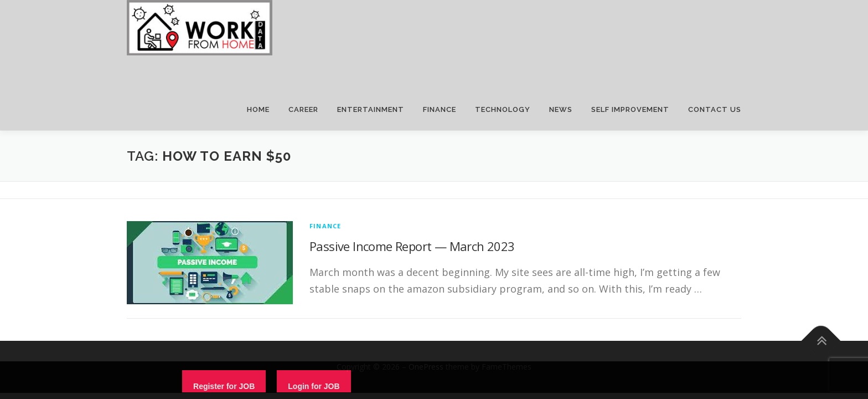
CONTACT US (715, 109)
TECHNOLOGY (503, 109)
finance (325, 226)
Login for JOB (314, 386)
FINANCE (440, 109)
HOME (258, 109)
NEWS (561, 109)
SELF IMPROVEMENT (630, 109)
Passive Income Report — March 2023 (412, 246)
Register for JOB (224, 386)
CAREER (303, 109)
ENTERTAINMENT (371, 109)
